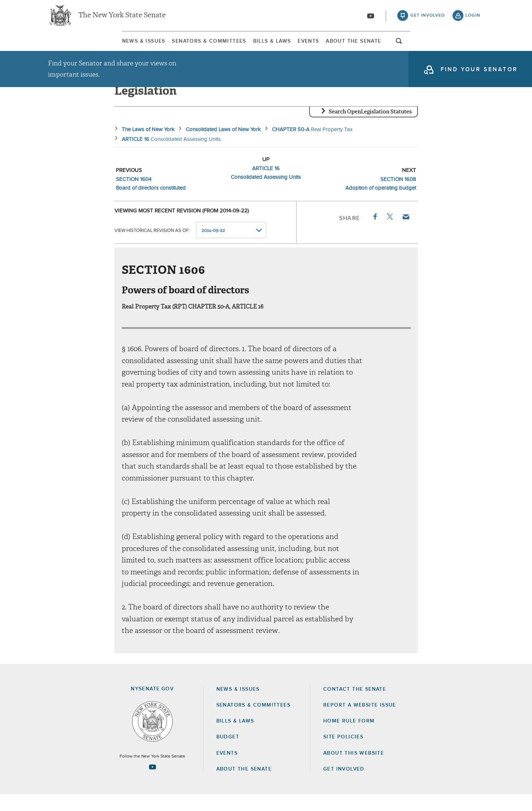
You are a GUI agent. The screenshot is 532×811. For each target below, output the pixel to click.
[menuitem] (70, 46)
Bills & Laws (265, 47)
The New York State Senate (122, 18)
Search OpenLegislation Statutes (370, 128)
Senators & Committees (168, 47)
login (473, 18)
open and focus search (473, 48)
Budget (228, 754)
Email (405, 233)
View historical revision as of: (152, 247)
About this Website (354, 770)
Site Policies (343, 754)
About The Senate (413, 47)
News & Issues (70, 47)
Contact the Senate (355, 706)
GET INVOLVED (344, 786)
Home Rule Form (349, 738)
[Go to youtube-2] (371, 18)
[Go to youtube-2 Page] (152, 784)
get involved (428, 18)
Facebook (375, 233)
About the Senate (244, 786)
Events (334, 47)
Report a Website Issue (360, 722)
